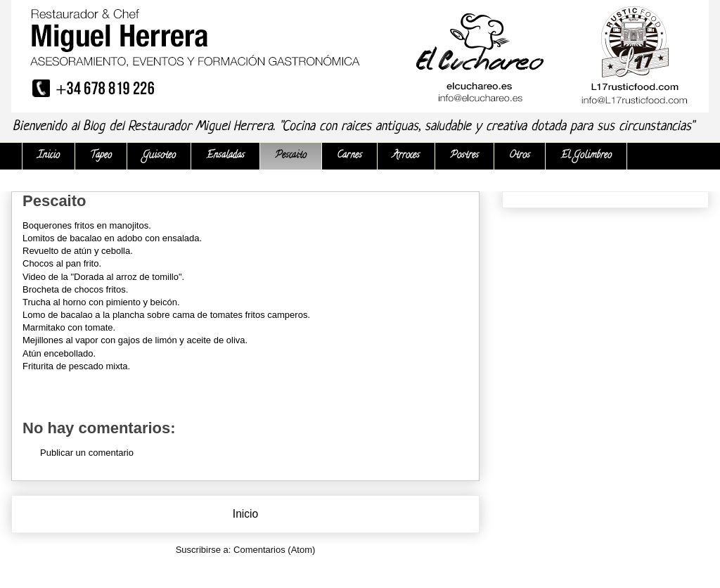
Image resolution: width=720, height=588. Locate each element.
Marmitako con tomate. (69, 327)
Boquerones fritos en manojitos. (87, 225)
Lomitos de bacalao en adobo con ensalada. (112, 238)
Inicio (49, 156)
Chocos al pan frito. (62, 263)
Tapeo (101, 156)
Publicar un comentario (87, 453)
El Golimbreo (586, 156)
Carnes (349, 156)
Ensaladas (225, 156)
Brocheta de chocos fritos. (75, 289)
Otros (520, 156)
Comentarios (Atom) (274, 550)
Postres (464, 156)
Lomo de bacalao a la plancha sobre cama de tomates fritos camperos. (166, 315)
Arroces (406, 156)
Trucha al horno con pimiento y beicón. (102, 302)
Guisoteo (159, 156)
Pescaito (291, 156)
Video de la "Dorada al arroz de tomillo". (103, 277)
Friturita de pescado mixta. (76, 366)
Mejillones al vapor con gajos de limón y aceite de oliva (134, 340)
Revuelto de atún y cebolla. (78, 251)
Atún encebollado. (59, 353)
